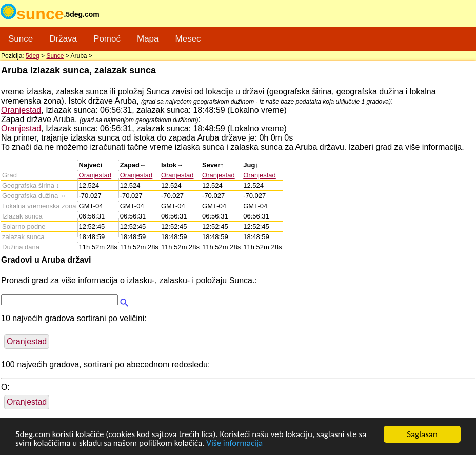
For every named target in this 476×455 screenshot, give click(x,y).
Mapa (148, 39)
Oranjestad (21, 110)
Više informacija (234, 443)
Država (63, 39)
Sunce (21, 39)
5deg (33, 56)
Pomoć (107, 39)
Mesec (188, 39)
